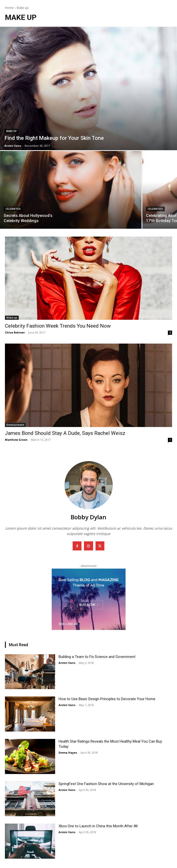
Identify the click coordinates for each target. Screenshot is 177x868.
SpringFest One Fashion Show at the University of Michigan (106, 784)
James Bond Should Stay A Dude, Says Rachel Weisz (65, 433)
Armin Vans (67, 663)
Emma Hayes (68, 753)
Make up (11, 131)
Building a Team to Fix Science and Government (97, 657)
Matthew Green (16, 440)
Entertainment (15, 425)
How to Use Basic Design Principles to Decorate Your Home (107, 699)
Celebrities (13, 209)
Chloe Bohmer (15, 332)
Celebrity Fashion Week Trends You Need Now (58, 326)
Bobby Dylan (88, 517)
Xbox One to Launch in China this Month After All (98, 826)
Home (9, 8)
